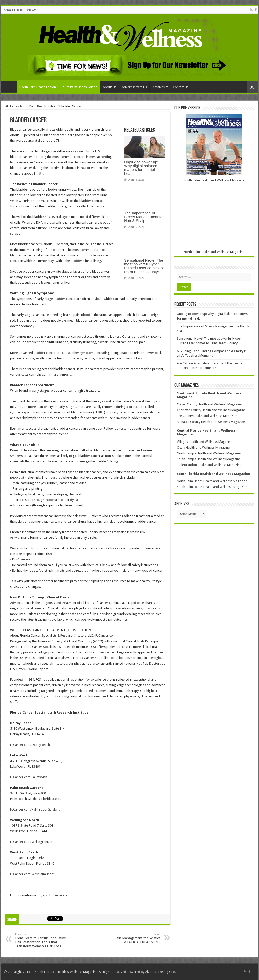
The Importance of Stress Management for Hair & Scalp (144, 217)
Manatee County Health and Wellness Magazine (211, 422)
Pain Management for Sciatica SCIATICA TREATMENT (134, 938)
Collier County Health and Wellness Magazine (209, 404)
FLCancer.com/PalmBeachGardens (35, 809)
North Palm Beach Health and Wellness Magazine (212, 481)
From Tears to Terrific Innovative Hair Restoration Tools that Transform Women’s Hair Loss (41, 940)
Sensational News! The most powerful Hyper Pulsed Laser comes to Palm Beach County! (144, 266)
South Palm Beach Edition (79, 87)
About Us (110, 87)
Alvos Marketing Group (162, 972)
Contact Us (181, 87)
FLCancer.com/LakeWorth (29, 777)
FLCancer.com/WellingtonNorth (33, 842)
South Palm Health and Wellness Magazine (214, 180)
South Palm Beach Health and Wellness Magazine (212, 487)
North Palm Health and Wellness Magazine (214, 252)
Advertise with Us (134, 87)
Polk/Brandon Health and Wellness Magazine (209, 465)
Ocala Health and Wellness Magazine (203, 447)
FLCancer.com (105, 636)
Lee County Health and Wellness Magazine (207, 416)
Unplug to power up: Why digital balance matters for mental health (141, 168)
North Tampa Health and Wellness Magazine (209, 453)
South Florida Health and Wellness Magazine (213, 474)
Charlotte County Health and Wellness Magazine (211, 410)
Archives (159, 87)
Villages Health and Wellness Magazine (205, 442)
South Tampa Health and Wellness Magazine (209, 459)
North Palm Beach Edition (38, 87)
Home (10, 86)
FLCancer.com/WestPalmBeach (32, 874)
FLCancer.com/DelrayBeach (30, 745)
